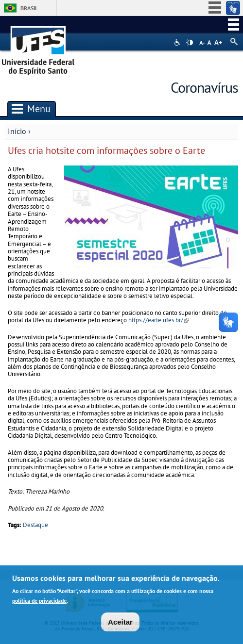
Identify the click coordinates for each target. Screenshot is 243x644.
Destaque (35, 525)
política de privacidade (39, 603)
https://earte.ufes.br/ (159, 320)
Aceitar (120, 624)
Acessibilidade (178, 42)
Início (17, 131)
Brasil (29, 8)
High (190, 43)
